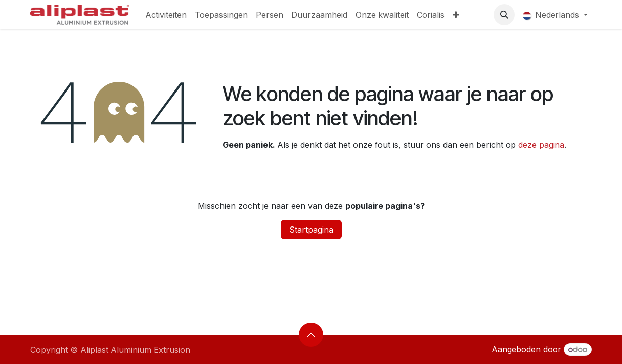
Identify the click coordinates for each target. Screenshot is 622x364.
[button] (504, 15)
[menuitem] (166, 15)
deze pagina (541, 145)
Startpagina (311, 230)
